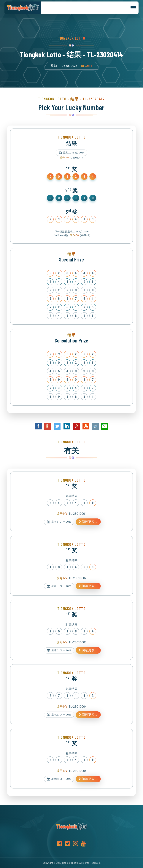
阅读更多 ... (88, 522)
